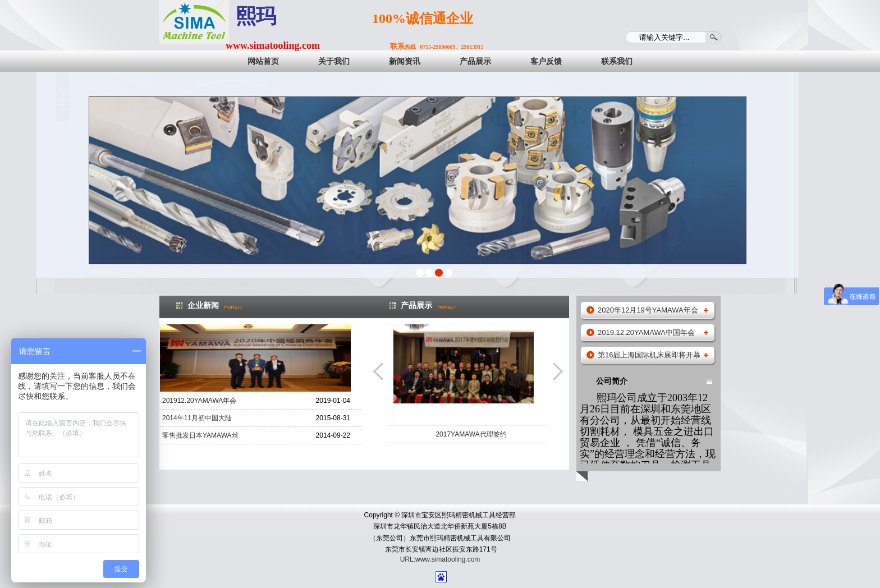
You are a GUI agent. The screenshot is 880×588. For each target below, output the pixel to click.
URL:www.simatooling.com (440, 559)
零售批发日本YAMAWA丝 (200, 435)
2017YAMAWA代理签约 (506, 434)
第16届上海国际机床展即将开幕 (649, 355)
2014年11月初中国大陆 (197, 418)
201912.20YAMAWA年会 (199, 401)
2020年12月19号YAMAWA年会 (648, 310)
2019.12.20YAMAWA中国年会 (646, 332)
